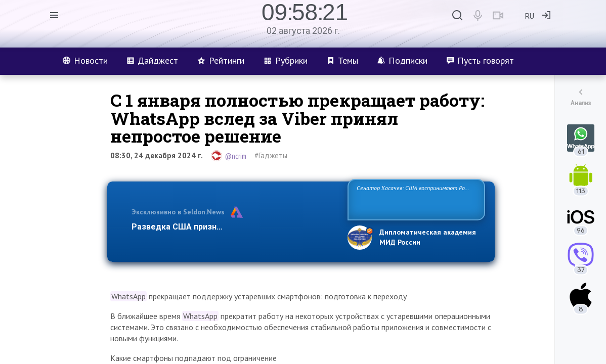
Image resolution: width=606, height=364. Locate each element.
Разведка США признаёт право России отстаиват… (234, 227)
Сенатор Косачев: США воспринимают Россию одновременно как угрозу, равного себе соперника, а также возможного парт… (415, 199)
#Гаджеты (271, 155)
